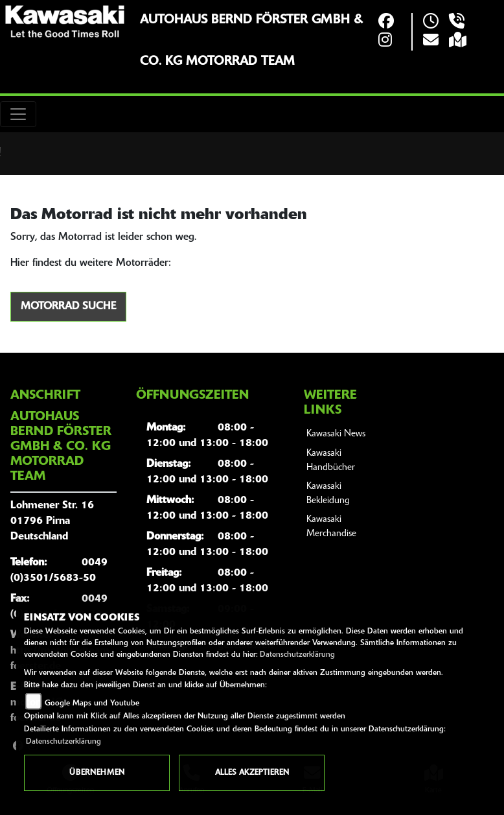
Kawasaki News (336, 434)
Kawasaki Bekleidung (328, 494)
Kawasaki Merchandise (331, 527)
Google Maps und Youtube (92, 703)
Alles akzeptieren (252, 773)
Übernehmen (97, 773)
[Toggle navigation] (18, 114)
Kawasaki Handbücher (331, 461)
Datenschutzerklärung (297, 655)
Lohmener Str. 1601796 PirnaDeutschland (52, 521)
